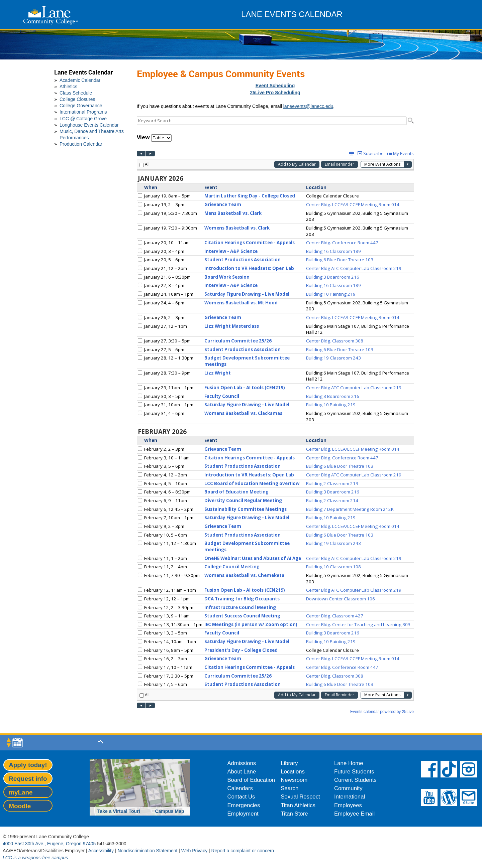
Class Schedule (76, 93)
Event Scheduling (275, 86)
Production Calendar (81, 144)
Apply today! (28, 765)
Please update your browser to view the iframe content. (275, 121)
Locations (293, 772)
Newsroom (294, 780)
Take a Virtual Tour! (119, 811)
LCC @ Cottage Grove (83, 119)
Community (348, 788)
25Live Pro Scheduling (275, 93)
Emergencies (244, 805)
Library (289, 763)
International (350, 797)
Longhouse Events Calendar (89, 125)
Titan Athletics (298, 805)
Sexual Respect (300, 797)
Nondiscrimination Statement (147, 851)
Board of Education (251, 780)
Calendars (240, 788)
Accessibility (101, 851)
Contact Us (241, 797)
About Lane (242, 772)
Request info (28, 779)
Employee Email (354, 814)
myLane (21, 792)
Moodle (20, 806)
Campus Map (169, 811)
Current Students (355, 780)
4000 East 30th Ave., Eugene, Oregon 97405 (49, 844)
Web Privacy (194, 851)
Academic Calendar (80, 80)
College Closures (77, 99)
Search (290, 788)
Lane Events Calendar (83, 72)
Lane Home (349, 763)
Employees (348, 805)
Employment (243, 814)
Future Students (354, 772)
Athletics (68, 87)
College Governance (81, 106)
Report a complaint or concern (243, 851)
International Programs (83, 112)
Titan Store (294, 814)
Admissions (242, 763)
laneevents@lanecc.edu (308, 106)
